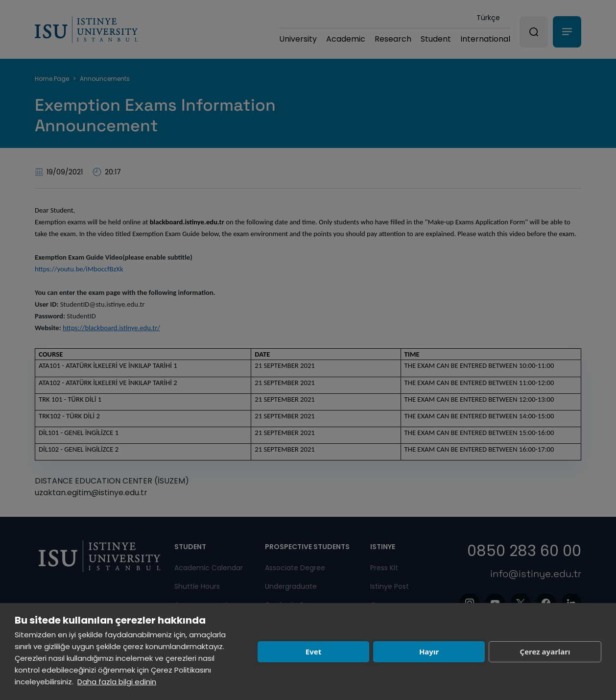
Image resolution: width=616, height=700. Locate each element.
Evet (313, 652)
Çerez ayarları (545, 652)
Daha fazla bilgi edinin (117, 682)
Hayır (429, 652)
